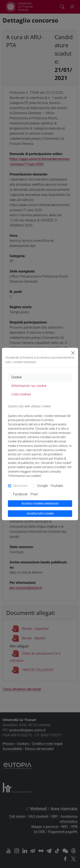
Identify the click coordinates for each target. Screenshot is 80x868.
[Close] (73, 353)
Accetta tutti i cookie (40, 513)
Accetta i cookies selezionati (40, 503)
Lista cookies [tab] (21, 394)
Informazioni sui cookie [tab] (29, 386)
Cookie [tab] (16, 377)
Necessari (20, 486)
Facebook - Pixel (25, 494)
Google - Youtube (50, 486)
